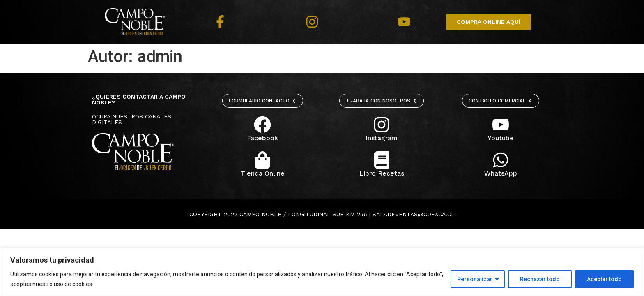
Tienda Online (263, 173)
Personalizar (475, 279)
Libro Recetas (382, 173)
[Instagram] (382, 125)
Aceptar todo (604, 279)
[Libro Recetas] (382, 160)
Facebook (262, 138)
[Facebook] (262, 125)
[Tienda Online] (262, 160)
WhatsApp (501, 173)
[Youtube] (501, 125)
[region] (322, 272)
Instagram (382, 138)
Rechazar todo (540, 279)
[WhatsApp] (501, 160)
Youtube (501, 138)
